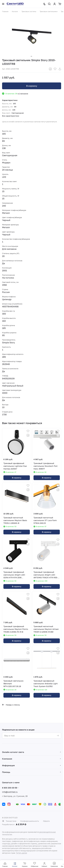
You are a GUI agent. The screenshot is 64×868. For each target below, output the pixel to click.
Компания (7, 759)
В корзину (32, 86)
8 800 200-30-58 (10, 788)
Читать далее (21, 853)
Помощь (6, 772)
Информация (8, 765)
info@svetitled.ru (10, 792)
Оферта (46, 821)
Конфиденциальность (30, 821)
